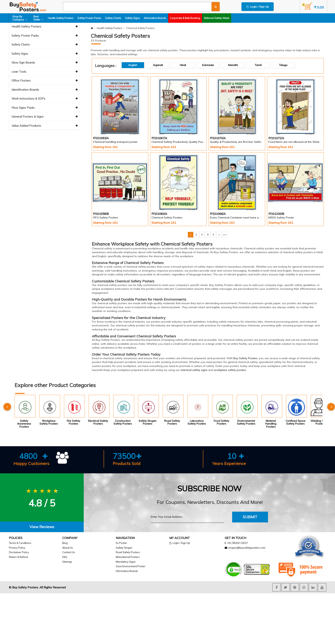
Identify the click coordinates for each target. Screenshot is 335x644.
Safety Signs (132, 18)
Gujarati (158, 65)
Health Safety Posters (61, 18)
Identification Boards (45, 90)
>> (225, 235)
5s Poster (121, 543)
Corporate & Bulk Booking (185, 18)
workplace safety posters (230, 370)
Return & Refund (18, 557)
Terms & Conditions (20, 543)
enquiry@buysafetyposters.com (247, 548)
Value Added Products (45, 126)
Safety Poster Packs (89, 18)
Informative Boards (155, 18)
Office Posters (45, 81)
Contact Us (69, 552)
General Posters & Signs (45, 117)
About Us (68, 548)
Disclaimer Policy (19, 552)
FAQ (65, 557)
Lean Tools (45, 72)
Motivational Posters (128, 557)
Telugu (283, 65)
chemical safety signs (194, 370)
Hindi (183, 65)
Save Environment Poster (131, 566)
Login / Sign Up (258, 7)
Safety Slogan (124, 548)
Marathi (233, 65)
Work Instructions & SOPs (45, 99)
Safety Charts (113, 18)
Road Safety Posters (128, 552)
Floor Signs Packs (45, 108)
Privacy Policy (17, 548)
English (133, 65)
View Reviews (42, 527)
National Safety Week (217, 18)
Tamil (258, 65)
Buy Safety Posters (245, 358)
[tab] (42, 527)
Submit (250, 517)
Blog (65, 543)
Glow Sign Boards (45, 63)
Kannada (208, 65)
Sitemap (67, 562)
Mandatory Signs (126, 562)
